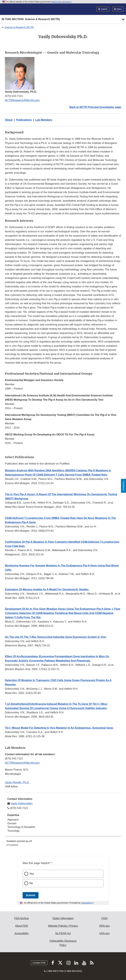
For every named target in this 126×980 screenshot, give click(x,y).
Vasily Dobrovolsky (22, 803)
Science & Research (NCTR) (19, 27)
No (31, 883)
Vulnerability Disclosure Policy (63, 943)
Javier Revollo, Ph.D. (17, 782)
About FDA (21, 926)
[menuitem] (63, 844)
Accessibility (22, 933)
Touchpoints (86, 903)
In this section (31, 19)
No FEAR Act (63, 933)
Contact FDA (39, 963)
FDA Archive (21, 918)
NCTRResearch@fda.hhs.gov (22, 100)
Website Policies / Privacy (63, 926)
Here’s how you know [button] (62, 2)
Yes (32, 874)
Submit (31, 895)
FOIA (104, 918)
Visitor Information (63, 918)
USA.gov (104, 933)
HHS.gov (104, 926)
